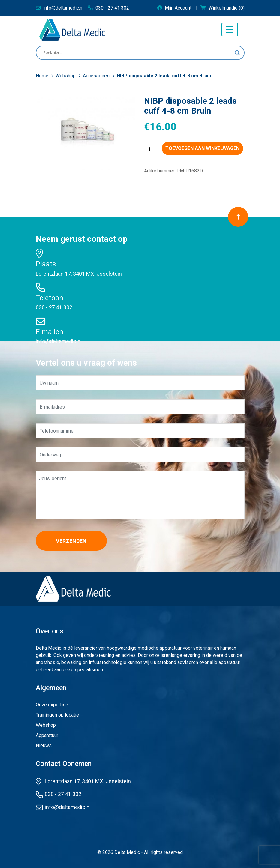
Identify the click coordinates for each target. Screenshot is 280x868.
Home (43, 76)
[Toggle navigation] (230, 30)
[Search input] (137, 53)
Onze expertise (52, 705)
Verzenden (73, 541)
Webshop (66, 76)
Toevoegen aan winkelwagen (202, 148)
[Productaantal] (152, 149)
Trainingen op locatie (57, 715)
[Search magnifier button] (237, 53)
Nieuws (44, 745)
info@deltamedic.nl (59, 341)
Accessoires (97, 76)
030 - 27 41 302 (54, 307)
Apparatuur (47, 735)
